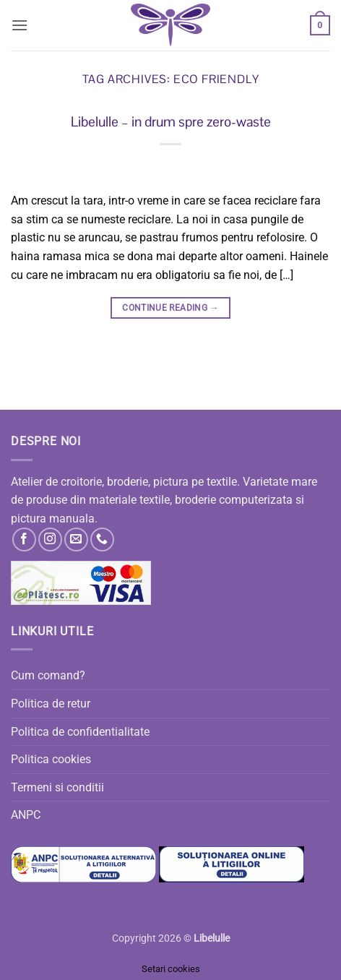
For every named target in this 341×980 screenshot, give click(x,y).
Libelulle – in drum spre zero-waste (171, 122)
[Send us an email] (76, 540)
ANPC (26, 815)
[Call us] (102, 540)
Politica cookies (51, 759)
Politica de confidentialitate (80, 732)
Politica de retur (51, 704)
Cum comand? (48, 675)
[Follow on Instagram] (50, 540)
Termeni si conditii (57, 787)
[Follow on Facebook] (24, 540)
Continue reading (170, 308)
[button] (20, 25)
